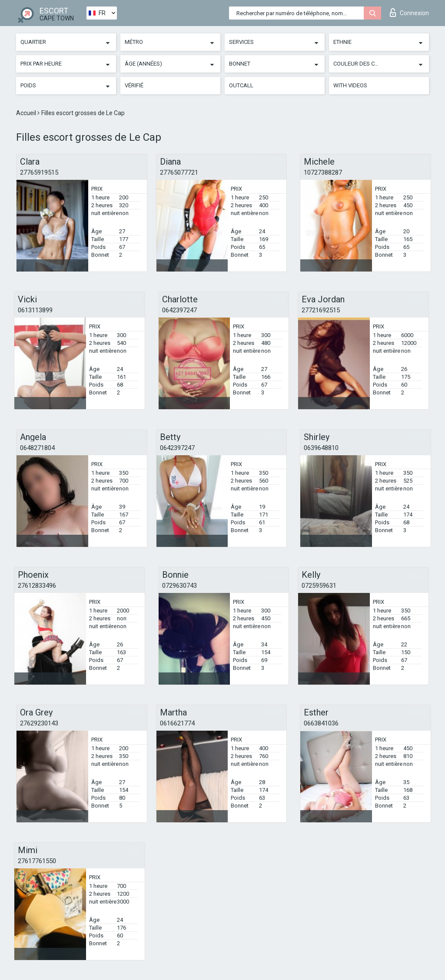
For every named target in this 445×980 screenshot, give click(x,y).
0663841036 (321, 723)
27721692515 (321, 310)
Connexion (409, 13)
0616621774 (177, 723)
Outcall (241, 85)
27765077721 (179, 172)
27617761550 (37, 861)
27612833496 (37, 586)
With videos (350, 85)
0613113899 (35, 310)
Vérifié (134, 85)
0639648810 (321, 448)
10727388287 (323, 172)
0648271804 (37, 448)
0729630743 (179, 586)
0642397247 (179, 310)
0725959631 (319, 586)
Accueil (27, 113)
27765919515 (39, 172)
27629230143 (39, 723)
